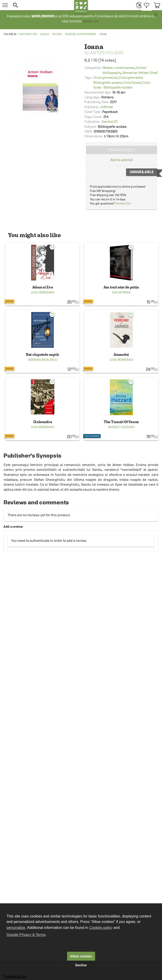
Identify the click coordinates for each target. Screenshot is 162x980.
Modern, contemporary (81, 34)
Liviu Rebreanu (43, 292)
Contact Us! (123, 203)
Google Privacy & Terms (26, 935)
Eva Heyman (121, 292)
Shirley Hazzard (121, 427)
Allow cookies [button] (81, 956)
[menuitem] (138, 5)
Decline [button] (81, 965)
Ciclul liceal (132, 83)
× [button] (156, 15)
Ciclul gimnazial (105, 77)
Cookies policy (101, 928)
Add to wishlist (121, 160)
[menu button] (5, 5)
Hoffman (107, 107)
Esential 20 (110, 122)
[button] (42, 5)
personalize (16, 928)
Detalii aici (91, 21)
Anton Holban (107, 53)
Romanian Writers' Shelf (140, 73)
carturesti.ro (28, 34)
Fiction (57, 34)
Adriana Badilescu (43, 360)
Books (45, 34)
